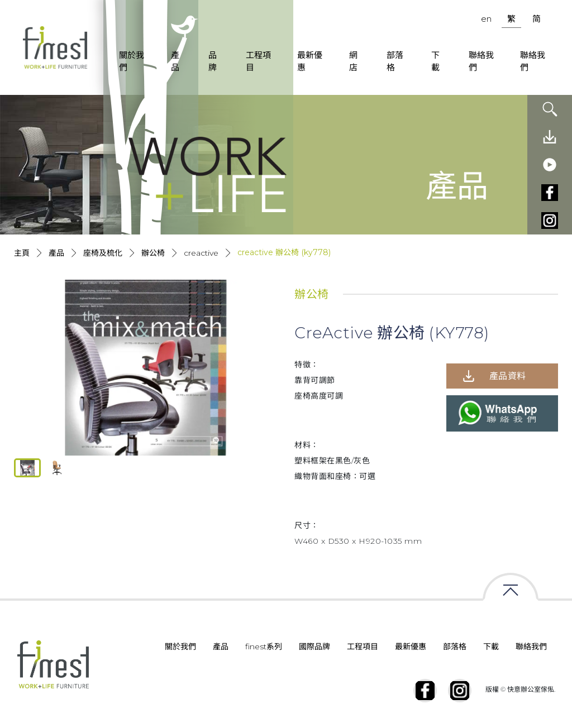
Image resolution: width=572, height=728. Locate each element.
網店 (353, 61)
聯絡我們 (481, 61)
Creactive (201, 253)
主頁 (22, 253)
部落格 (395, 61)
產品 (175, 61)
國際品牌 (314, 646)
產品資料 (508, 376)
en (486, 19)
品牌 (213, 61)
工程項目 (258, 61)
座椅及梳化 (103, 253)
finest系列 (264, 646)
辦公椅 (153, 253)
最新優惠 (310, 61)
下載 (435, 61)
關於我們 (132, 61)
